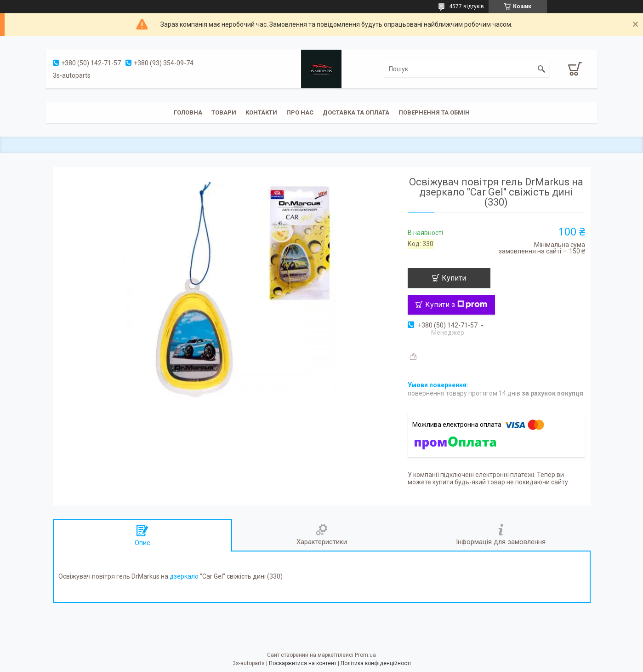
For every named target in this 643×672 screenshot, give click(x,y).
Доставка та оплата (356, 112)
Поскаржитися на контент (303, 663)
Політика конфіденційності (376, 663)
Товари (224, 112)
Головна (188, 112)
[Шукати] (541, 69)
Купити (454, 278)
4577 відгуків (467, 6)
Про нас (300, 112)
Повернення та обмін (434, 112)
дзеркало (184, 576)
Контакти (261, 112)
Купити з (456, 305)
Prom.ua (365, 655)
